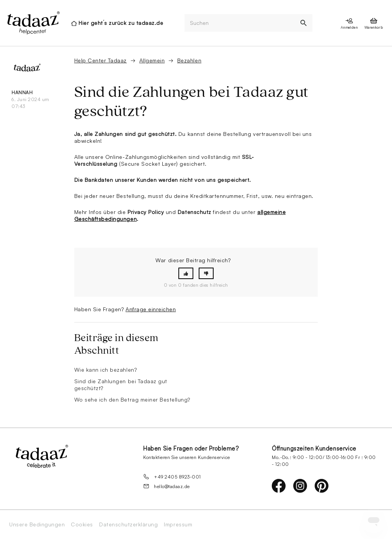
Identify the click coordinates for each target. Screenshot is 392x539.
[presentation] (33, 23)
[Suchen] (240, 23)
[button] (186, 274)
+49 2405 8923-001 (172, 477)
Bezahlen (189, 60)
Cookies (82, 524)
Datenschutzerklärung (128, 524)
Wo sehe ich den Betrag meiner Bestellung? (132, 399)
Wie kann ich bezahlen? (105, 370)
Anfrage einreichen (151, 309)
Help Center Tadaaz (100, 60)
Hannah (22, 92)
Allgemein (152, 60)
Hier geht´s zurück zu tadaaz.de (121, 23)
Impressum (178, 524)
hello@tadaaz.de (167, 486)
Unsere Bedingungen (37, 524)
